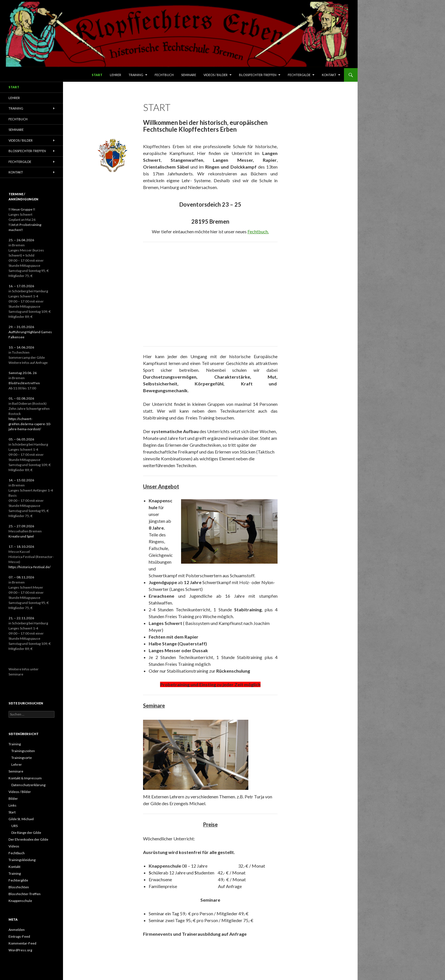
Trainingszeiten (23, 751)
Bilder (13, 799)
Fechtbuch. (258, 231)
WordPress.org (20, 950)
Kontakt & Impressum (25, 778)
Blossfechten (19, 887)
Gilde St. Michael (21, 819)
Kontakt (329, 75)
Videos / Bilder (216, 75)
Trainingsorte (22, 758)
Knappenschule (20, 901)
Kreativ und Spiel (21, 536)
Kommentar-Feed (22, 943)
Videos (14, 846)
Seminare (189, 75)
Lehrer (116, 75)
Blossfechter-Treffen (258, 75)
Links (12, 805)
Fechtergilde (299, 75)
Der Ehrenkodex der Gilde (28, 839)
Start (97, 75)
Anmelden (17, 930)
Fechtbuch (164, 75)
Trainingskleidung (22, 860)
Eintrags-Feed (19, 936)
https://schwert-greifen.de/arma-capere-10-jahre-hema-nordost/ (30, 424)
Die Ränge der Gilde (26, 833)
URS (14, 826)
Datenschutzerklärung (28, 785)
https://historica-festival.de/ (30, 567)
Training (136, 75)
